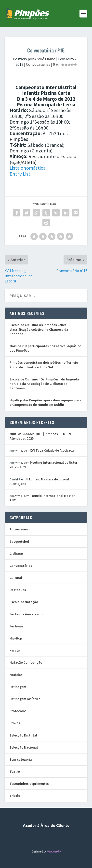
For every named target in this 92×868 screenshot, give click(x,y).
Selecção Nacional (24, 747)
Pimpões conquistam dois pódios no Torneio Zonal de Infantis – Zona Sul (44, 365)
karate (15, 650)
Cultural (16, 578)
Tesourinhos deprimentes (29, 784)
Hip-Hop (16, 638)
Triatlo (15, 796)
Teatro (15, 771)
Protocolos (18, 711)
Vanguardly (54, 851)
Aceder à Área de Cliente (46, 825)
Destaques (18, 590)
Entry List (20, 174)
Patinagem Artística (25, 699)
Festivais (17, 626)
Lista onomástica (28, 168)
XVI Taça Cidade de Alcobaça (52, 450)
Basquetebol (19, 541)
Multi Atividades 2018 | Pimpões (34, 434)
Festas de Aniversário (26, 614)
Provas (15, 723)
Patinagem (18, 687)
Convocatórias (38, 64)
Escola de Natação (24, 602)
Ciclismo (16, 554)
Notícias (16, 675)
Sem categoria (21, 759)
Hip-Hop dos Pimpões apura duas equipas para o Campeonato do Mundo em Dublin (46, 402)
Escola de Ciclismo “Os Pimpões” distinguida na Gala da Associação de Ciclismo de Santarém (44, 384)
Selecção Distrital (23, 735)
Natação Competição (26, 662)
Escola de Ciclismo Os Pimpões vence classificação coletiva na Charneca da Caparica (39, 329)
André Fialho (45, 59)
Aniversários (19, 529)
